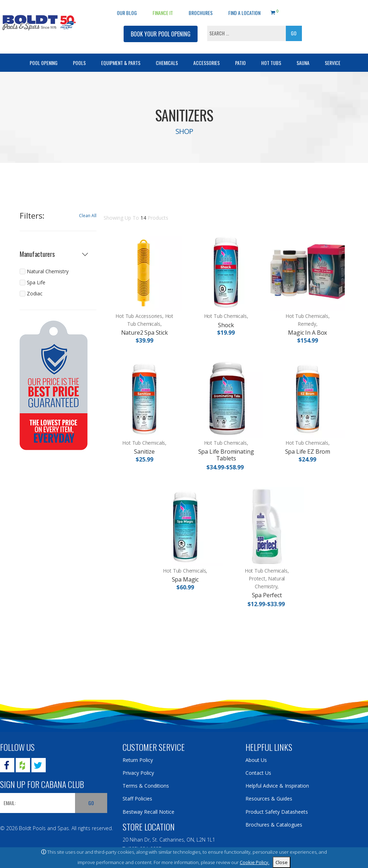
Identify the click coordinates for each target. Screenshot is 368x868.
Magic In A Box (307, 333)
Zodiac (35, 293)
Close (282, 862)
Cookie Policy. (255, 862)
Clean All (88, 216)
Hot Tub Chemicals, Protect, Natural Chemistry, (267, 578)
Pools (79, 63)
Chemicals (167, 63)
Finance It (163, 13)
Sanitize (144, 452)
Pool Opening (44, 63)
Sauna (303, 63)
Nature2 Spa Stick (145, 333)
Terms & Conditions (146, 786)
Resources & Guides (269, 799)
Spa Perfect (267, 595)
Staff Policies (137, 799)
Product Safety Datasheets (277, 812)
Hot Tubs (271, 63)
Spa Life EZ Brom (308, 452)
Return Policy (138, 760)
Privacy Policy (138, 773)
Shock (226, 325)
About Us (256, 760)
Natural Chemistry (48, 271)
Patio (240, 63)
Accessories (207, 63)
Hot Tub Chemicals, (226, 316)
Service (333, 63)
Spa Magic (185, 579)
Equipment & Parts (121, 63)
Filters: (32, 216)
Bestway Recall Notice (148, 812)
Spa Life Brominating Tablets (226, 455)
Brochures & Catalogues (274, 825)
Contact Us (258, 773)
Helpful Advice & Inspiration (277, 786)
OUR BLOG (127, 13)
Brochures (201, 13)
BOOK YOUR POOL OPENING (161, 34)
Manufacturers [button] (37, 254)
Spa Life (36, 282)
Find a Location (244, 13)
